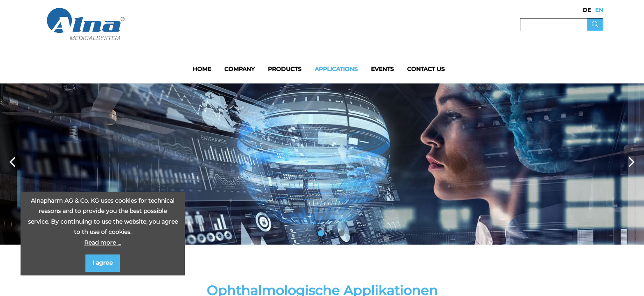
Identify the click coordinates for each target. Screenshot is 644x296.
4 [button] (352, 233)
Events (382, 69)
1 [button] (321, 233)
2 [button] (331, 233)
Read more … (103, 243)
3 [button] (342, 233)
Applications (336, 69)
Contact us (426, 69)
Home (202, 69)
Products (285, 69)
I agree (103, 263)
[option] (322, 164)
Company (239, 69)
